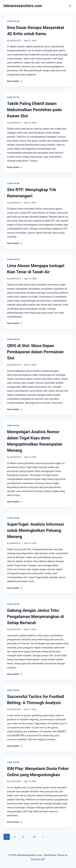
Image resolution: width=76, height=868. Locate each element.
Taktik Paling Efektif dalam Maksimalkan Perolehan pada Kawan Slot (34, 110)
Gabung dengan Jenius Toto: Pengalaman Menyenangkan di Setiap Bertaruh (35, 617)
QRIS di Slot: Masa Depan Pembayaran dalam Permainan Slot (35, 352)
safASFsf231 (15, 40)
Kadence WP (38, 859)
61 (34, 837)
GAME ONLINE (13, 21)
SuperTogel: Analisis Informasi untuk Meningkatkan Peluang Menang (35, 530)
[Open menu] (70, 6)
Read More (15, 81)
